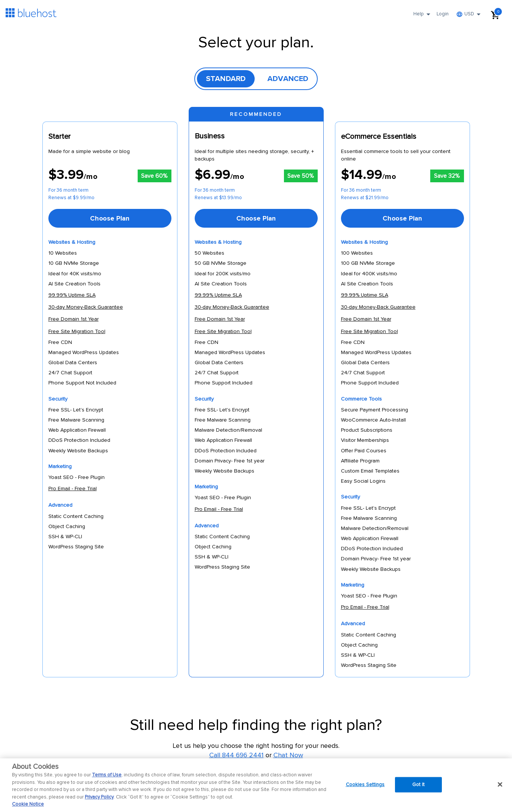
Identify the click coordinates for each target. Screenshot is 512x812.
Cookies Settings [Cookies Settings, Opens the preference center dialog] (365, 784)
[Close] (500, 784)
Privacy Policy (99, 797)
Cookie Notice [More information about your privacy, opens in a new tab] (28, 804)
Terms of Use (107, 775)
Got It (418, 784)
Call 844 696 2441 (236, 755)
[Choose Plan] (110, 218)
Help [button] (423, 17)
